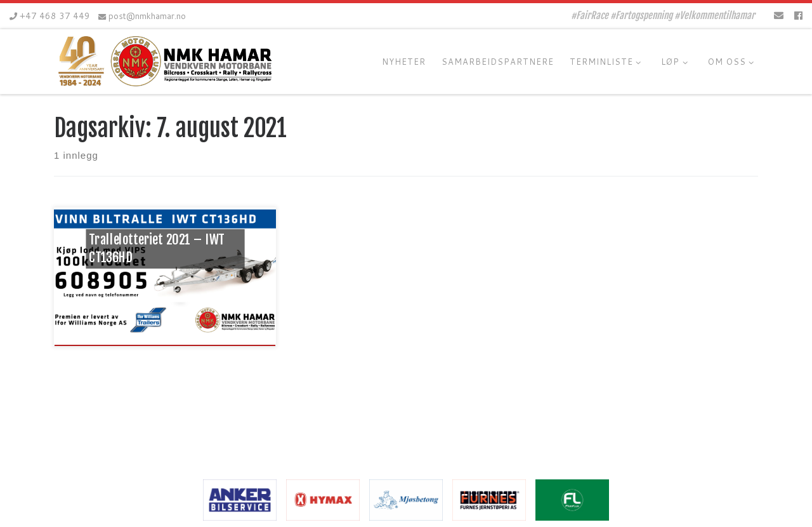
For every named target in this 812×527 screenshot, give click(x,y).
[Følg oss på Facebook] (798, 16)
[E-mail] (779, 16)
